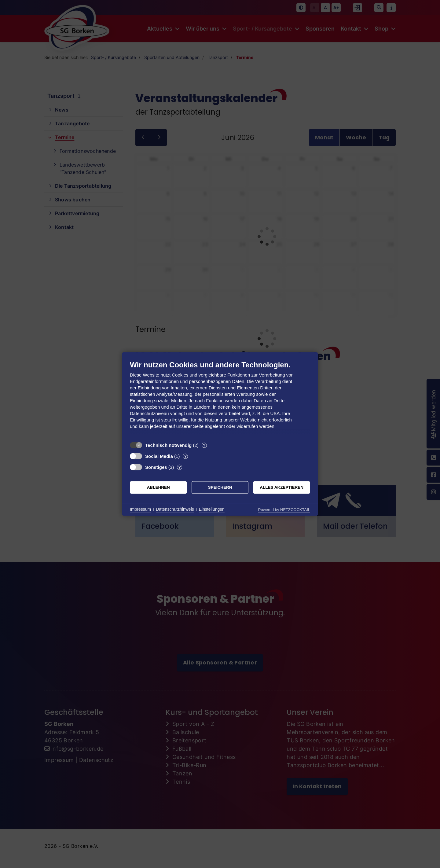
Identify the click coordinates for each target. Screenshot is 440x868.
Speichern (220, 487)
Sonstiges (156, 467)
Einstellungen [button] (212, 509)
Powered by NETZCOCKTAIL (284, 510)
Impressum (140, 509)
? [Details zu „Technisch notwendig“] (204, 445)
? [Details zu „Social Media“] (185, 456)
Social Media (159, 456)
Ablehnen (158, 487)
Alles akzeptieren (282, 487)
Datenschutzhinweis (175, 509)
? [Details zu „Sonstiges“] (180, 467)
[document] (220, 399)
